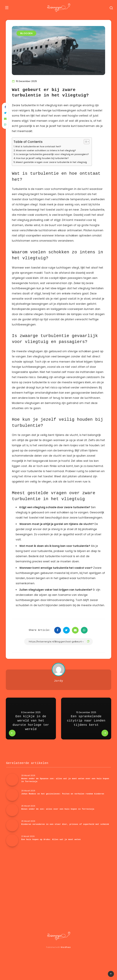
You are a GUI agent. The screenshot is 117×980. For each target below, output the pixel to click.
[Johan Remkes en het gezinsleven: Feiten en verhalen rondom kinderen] (12, 805)
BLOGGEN (27, 33)
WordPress (66, 957)
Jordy (58, 691)
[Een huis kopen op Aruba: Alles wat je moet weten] (12, 851)
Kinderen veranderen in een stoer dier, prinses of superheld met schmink (62, 836)
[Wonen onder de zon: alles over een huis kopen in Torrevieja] (12, 820)
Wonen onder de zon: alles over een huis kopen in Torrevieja (59, 819)
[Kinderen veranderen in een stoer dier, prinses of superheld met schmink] (12, 835)
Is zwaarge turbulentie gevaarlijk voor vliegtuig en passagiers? (56, 154)
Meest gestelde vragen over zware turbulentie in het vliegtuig (55, 162)
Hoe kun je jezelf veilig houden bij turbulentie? (45, 158)
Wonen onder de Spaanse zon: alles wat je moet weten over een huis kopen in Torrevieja (63, 790)
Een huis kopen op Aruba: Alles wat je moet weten (52, 850)
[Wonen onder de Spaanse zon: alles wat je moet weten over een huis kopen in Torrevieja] (12, 790)
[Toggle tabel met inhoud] (91, 141)
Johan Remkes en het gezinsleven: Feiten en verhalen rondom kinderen (64, 804)
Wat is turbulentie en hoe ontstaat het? (40, 146)
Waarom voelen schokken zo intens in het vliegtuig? (49, 150)
